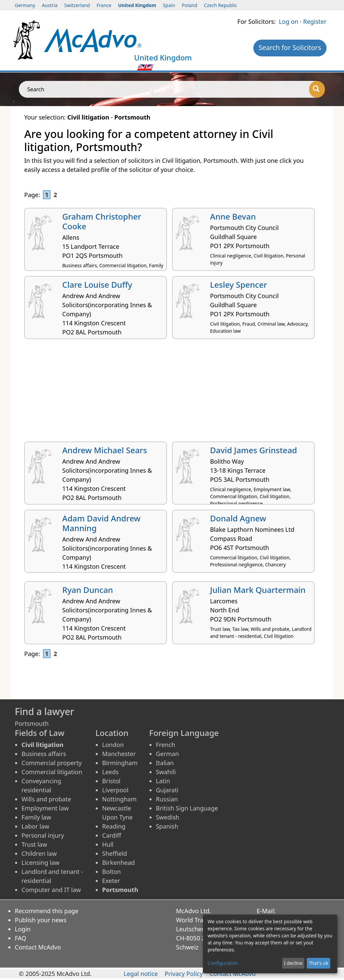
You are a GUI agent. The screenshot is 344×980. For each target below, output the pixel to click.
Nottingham (119, 799)
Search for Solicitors (290, 48)
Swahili (166, 772)
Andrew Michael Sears (104, 450)
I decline (293, 963)
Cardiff (112, 835)
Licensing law (40, 862)
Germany (25, 5)
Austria (50, 5)
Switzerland (77, 5)
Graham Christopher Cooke (102, 221)
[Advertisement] (172, 393)
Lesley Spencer (239, 285)
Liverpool (115, 790)
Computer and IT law (51, 890)
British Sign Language (187, 808)
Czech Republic (221, 5)
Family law (36, 817)
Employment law (45, 808)
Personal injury (43, 835)
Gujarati (167, 790)
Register (315, 21)
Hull (108, 844)
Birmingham (120, 763)
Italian (165, 763)
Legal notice (141, 974)
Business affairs (44, 754)
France (104, 5)
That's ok (319, 963)
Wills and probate (46, 799)
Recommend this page (47, 911)
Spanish (167, 826)
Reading (114, 826)
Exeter (111, 881)
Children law (39, 853)
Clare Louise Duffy (97, 285)
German (167, 754)
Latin (163, 781)
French (165, 745)
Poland (189, 5)
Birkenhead (118, 862)
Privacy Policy (184, 974)
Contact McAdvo (38, 947)
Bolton (112, 872)
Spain (169, 5)
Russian (167, 799)
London (113, 745)
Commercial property (52, 763)
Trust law (34, 844)
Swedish (168, 817)
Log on (289, 21)
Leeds (110, 772)
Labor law (35, 826)
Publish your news (41, 920)
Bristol (111, 781)
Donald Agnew (238, 518)
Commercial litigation (52, 772)
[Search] (317, 89)
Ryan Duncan (88, 590)
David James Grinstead (253, 450)
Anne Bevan (233, 216)
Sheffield (115, 853)
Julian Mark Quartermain (258, 590)
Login (23, 929)
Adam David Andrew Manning (101, 523)
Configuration (223, 963)
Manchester (119, 754)
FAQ (20, 938)
